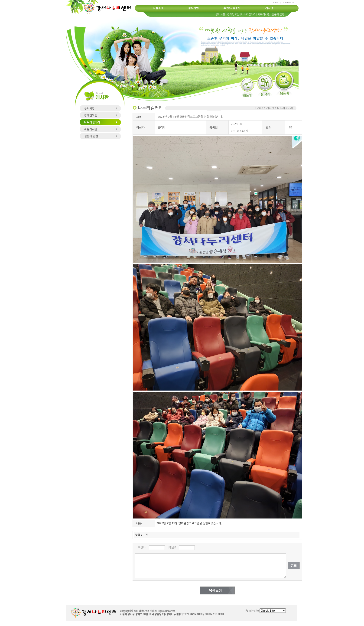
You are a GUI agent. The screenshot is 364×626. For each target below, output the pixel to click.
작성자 (142, 548)
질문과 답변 (278, 15)
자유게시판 (264, 15)
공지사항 (220, 15)
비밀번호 (172, 548)
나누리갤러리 (248, 15)
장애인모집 (233, 15)
